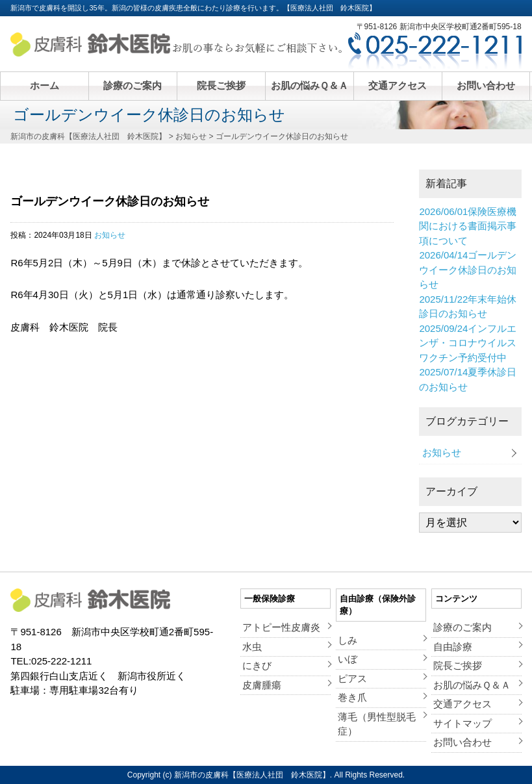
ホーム (44, 85)
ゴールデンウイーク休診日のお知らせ (468, 270)
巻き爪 (352, 697)
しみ (348, 640)
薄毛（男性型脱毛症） (377, 724)
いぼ (348, 659)
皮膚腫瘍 (262, 685)
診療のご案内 (133, 85)
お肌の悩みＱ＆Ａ (310, 85)
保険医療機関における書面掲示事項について (468, 226)
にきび (257, 665)
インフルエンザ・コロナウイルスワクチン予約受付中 (468, 343)
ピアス (352, 678)
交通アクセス (398, 85)
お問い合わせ (486, 85)
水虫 (252, 647)
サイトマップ (462, 723)
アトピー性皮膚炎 (281, 627)
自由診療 (453, 647)
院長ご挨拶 (221, 85)
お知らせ (110, 235)
